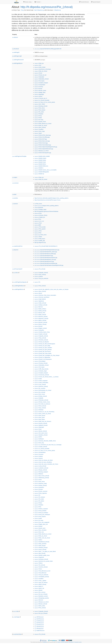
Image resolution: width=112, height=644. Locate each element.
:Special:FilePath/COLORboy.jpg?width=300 (48, 49)
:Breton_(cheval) (40, 324)
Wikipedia (45, 642)
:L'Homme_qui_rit (41, 98)
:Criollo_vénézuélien (41, 383)
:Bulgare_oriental (41, 328)
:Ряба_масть (40, 239)
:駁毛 (38, 225)
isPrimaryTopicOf (17, 269)
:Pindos (38, 503)
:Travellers (39, 129)
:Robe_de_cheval (41, 71)
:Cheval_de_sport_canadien (43, 348)
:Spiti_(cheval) (40, 553)
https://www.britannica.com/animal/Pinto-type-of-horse (47, 200)
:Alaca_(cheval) (40, 291)
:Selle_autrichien (40, 544)
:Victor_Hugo (40, 131)
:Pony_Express (40, 517)
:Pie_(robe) (39, 112)
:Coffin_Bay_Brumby (41, 369)
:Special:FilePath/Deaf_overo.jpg (45, 259)
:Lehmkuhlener (40, 452)
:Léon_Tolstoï (40, 104)
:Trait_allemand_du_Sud (42, 571)
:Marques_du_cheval (41, 151)
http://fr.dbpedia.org (39, 10)
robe (16, 611)
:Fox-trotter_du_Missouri (42, 404)
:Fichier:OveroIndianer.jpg (43, 145)
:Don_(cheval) (40, 392)
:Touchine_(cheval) (41, 567)
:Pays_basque (40, 110)
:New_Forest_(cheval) (42, 476)
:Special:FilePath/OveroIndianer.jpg (46, 263)
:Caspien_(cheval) (41, 334)
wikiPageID (16, 52)
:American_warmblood (42, 297)
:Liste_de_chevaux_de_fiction (44, 460)
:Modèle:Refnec (40, 164)
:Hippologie (39, 94)
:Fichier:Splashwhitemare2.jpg (44, 149)
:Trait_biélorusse (40, 573)
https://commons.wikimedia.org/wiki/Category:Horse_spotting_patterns (51, 198)
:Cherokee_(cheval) (41, 340)
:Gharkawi (39, 410)
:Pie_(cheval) (40, 269)
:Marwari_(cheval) (41, 604)
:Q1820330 (39, 208)
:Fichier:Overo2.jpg (41, 143)
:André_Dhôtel (40, 67)
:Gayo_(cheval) (40, 275)
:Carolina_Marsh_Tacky (42, 332)
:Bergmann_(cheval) (41, 319)
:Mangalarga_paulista (42, 598)
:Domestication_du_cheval (43, 390)
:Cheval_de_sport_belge (42, 346)
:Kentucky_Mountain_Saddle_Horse (45, 441)
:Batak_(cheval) (40, 315)
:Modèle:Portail (40, 162)
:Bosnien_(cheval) (41, 322)
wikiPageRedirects (19, 286)
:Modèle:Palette (40, 160)
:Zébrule (38, 590)
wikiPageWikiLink (17, 63)
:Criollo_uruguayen (41, 381)
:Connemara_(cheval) (42, 375)
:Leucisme (39, 454)
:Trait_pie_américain (41, 278)
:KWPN (38, 437)
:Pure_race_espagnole (42, 522)
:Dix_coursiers (40, 388)
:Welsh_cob (39, 588)
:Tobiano (38, 563)
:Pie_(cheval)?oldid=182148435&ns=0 (46, 246)
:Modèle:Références (41, 166)
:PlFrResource (39, 629)
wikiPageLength (17, 56)
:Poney (38, 116)
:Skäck (38, 237)
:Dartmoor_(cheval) (41, 386)
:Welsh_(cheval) (40, 584)
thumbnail (15, 49)
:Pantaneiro (39, 487)
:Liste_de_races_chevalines (43, 462)
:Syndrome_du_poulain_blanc (44, 561)
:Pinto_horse (38, 204)
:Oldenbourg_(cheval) (42, 478)
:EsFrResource (39, 623)
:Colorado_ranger (41, 371)
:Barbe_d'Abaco (40, 309)
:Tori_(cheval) (40, 565)
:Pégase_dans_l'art (41, 524)
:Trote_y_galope (40, 581)
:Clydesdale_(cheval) (41, 79)
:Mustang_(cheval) (41, 106)
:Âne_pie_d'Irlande (41, 594)
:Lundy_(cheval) (40, 466)
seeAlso (15, 198)
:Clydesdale (39, 77)
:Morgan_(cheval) (41, 470)
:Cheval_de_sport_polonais (43, 350)
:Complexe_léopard (41, 83)
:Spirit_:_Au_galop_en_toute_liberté (45, 551)
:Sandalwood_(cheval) (42, 542)
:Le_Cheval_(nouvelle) (42, 100)
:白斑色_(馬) (40, 241)
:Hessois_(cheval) (41, 423)
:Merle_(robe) (40, 606)
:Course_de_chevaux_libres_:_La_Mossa (46, 377)
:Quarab (38, 526)
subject (15, 177)
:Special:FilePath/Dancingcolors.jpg (46, 258)
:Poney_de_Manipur (41, 513)
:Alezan (38, 293)
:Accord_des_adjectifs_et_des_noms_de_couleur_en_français (51, 289)
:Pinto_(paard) (40, 229)
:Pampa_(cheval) (41, 485)
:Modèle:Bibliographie (42, 172)
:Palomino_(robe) (41, 484)
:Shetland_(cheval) (41, 548)
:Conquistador (40, 85)
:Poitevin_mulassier (41, 509)
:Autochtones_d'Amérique (43, 69)
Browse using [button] (28, 2)
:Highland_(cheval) (41, 425)
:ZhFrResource (39, 627)
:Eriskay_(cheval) (41, 396)
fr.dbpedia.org (57, 10)
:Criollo (38, 379)
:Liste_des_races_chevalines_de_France (46, 464)
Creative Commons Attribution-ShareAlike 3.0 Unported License (69, 642)
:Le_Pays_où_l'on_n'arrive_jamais (45, 102)
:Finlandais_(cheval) (41, 400)
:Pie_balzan (39, 501)
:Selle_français (40, 546)
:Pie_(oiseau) (40, 497)
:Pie (37, 282)
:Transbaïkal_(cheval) (42, 577)
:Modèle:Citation (40, 158)
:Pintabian (39, 114)
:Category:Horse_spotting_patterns (46, 206)
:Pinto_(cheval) (40, 286)
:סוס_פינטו (39, 221)
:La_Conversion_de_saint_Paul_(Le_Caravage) (48, 445)
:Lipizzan (39, 458)
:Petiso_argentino (41, 493)
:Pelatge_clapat (40, 209)
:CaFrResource (39, 621)
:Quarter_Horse (40, 122)
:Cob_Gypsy (39, 81)
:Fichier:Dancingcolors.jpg (43, 153)
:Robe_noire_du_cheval (42, 538)
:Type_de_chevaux (41, 583)
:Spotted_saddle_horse (42, 555)
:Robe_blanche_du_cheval (43, 124)
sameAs (15, 204)
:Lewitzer (39, 276)
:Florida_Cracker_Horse (42, 402)
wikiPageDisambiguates (20, 282)
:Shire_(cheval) (40, 127)
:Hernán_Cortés (40, 91)
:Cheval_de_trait (40, 75)
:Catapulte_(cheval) (41, 273)
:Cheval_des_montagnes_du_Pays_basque (47, 355)
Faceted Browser (84, 2)
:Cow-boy (39, 87)
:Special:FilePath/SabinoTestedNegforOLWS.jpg (49, 265)
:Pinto (38, 213)
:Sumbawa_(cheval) (41, 559)
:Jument (38, 96)
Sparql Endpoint (96, 2)
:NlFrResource (39, 617)
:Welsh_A (39, 586)
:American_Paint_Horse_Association (45, 295)
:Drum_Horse (40, 394)
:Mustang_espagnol (41, 472)
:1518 (38, 65)
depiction (15, 250)
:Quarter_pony (40, 528)
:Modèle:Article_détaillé (42, 156)
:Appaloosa (39, 301)
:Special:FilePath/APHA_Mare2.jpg (46, 252)
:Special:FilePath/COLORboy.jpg (45, 254)
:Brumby (38, 326)
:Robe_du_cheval (41, 125)
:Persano (39, 489)
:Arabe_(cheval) (40, 303)
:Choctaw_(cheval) (41, 363)
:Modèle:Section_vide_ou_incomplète (45, 170)
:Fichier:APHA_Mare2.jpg (43, 135)
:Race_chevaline (40, 530)
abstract (15, 37)
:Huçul (38, 429)
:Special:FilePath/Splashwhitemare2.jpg (47, 250)
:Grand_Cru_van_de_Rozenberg (44, 412)
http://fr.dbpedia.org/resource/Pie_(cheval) (47, 7)
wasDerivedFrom (17, 246)
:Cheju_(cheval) (40, 338)
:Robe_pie (39, 63)
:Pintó (38, 223)
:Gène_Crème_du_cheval (43, 414)
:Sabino (38, 540)
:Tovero (38, 569)
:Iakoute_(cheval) (41, 431)
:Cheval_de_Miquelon (42, 342)
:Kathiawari (39, 439)
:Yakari (38, 133)
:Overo (38, 480)
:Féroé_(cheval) (40, 406)
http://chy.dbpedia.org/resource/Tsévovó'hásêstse (46, 211)
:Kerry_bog (39, 443)
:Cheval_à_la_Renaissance (43, 359)
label (14, 194)
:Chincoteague (40, 361)
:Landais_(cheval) (41, 447)
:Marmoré (39, 600)
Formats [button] (38, 2)
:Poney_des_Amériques (42, 515)
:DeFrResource (39, 619)
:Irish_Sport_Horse (41, 433)
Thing (22, 10)
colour (16, 273)
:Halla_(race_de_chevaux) (43, 421)
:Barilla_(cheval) (40, 311)
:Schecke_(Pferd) (41, 215)
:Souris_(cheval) (40, 550)
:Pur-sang (39, 120)
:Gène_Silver (40, 418)
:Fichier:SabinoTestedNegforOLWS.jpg (46, 147)
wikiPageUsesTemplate (19, 156)
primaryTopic (17, 634)
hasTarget (16, 617)
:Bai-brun (39, 307)
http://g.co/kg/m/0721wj (40, 242)
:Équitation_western (41, 596)
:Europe (38, 89)
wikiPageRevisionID (18, 60)
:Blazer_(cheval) (40, 320)
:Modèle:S (39, 168)
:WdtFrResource (39, 631)
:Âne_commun (40, 592)
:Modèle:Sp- (39, 174)
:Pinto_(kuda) (40, 227)
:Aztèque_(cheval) (41, 305)
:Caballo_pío (40, 217)
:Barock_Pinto (40, 313)
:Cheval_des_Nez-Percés (43, 352)
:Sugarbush (39, 557)
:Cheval (38, 73)
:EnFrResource (39, 625)
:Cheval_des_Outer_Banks (43, 353)
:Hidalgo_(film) (40, 92)
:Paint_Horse (40, 108)
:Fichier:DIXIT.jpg (41, 139)
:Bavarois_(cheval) (41, 317)
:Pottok (38, 118)
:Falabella (39, 398)
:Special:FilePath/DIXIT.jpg (44, 256)
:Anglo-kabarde (40, 299)
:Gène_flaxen (40, 419)
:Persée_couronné (41, 491)
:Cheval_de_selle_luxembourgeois (45, 344)
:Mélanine (39, 474)
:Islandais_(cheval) (41, 435)
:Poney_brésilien (40, 511)
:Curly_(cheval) (40, 385)
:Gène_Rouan (40, 416)
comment (15, 183)
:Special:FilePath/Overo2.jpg (44, 261)
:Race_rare (39, 532)
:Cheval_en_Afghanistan (42, 357)
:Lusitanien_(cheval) (41, 468)
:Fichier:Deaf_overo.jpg (42, 141)
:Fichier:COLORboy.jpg (42, 137)
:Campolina (39, 330)
